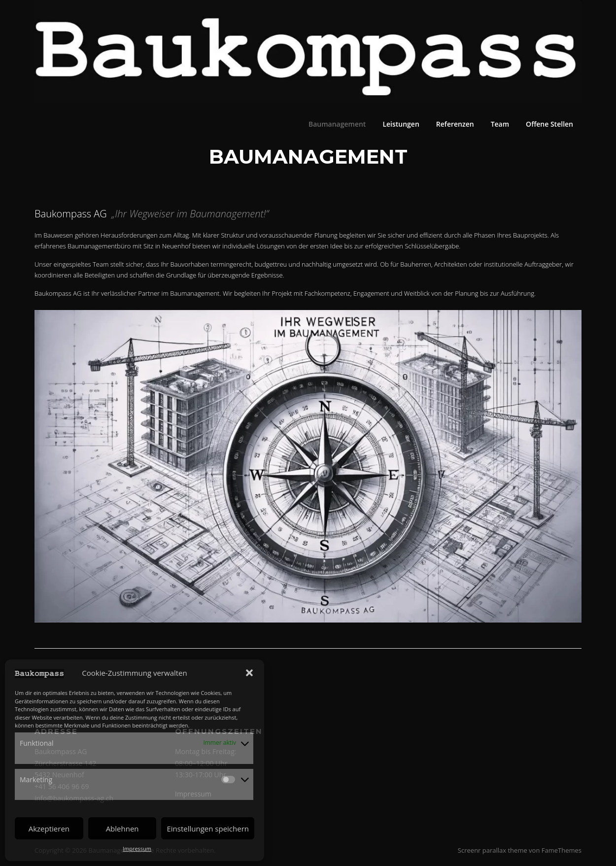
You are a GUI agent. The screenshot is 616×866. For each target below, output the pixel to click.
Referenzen (455, 124)
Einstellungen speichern (208, 829)
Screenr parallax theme (493, 850)
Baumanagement (337, 124)
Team (500, 124)
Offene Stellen (549, 124)
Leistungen (401, 124)
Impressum (137, 849)
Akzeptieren (49, 829)
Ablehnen (122, 829)
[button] (249, 673)
